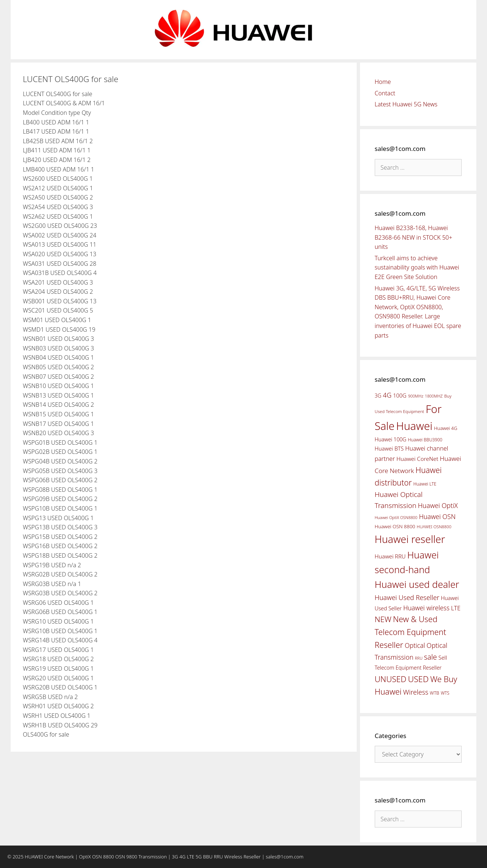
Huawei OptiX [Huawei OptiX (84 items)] (438, 505)
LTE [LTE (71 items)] (456, 608)
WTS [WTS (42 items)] (445, 693)
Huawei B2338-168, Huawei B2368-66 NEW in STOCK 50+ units (414, 237)
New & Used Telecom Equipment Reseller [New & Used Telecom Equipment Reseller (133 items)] (410, 632)
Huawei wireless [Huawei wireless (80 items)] (426, 608)
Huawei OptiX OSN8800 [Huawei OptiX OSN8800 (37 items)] (396, 517)
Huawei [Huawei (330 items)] (414, 426)
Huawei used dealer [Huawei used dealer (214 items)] (417, 584)
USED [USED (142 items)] (418, 679)
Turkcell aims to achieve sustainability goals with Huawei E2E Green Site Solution (417, 267)
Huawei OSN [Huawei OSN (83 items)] (437, 516)
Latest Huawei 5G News (406, 104)
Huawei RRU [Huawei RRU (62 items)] (390, 556)
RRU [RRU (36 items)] (419, 658)
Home (383, 82)
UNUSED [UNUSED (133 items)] (391, 679)
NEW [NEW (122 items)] (383, 619)
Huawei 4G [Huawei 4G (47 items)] (446, 428)
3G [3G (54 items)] (378, 396)
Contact (385, 93)
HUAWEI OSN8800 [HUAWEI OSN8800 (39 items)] (434, 527)
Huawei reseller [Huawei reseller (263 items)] (410, 539)
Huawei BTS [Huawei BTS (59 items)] (389, 448)
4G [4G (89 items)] (387, 395)
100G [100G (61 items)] (400, 395)
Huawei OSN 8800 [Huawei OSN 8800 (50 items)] (395, 526)
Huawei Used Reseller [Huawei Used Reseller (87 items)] (407, 597)
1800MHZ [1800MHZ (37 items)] (434, 396)
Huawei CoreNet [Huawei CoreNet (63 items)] (417, 459)
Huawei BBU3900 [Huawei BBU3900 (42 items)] (425, 440)
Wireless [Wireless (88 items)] (416, 692)
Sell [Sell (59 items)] (443, 657)
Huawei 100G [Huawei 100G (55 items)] (391, 439)
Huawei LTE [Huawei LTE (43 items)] (425, 484)
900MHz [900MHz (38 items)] (416, 396)
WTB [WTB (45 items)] (435, 693)
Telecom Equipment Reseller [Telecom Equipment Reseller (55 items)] (408, 668)
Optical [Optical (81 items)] (415, 645)
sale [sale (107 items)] (430, 657)
